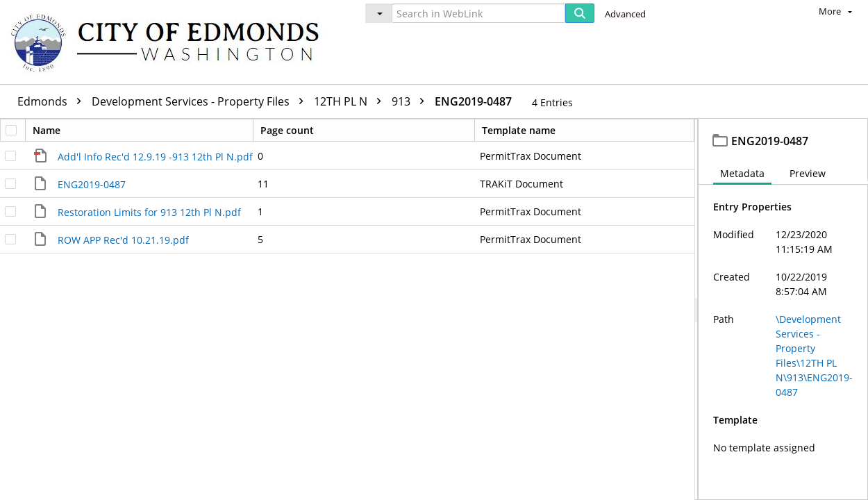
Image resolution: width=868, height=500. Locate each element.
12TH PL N (351, 101)
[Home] (172, 42)
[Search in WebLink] (478, 13)
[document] (783, 309)
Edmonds (53, 101)
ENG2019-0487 (473, 101)
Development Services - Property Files (201, 101)
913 (411, 101)
